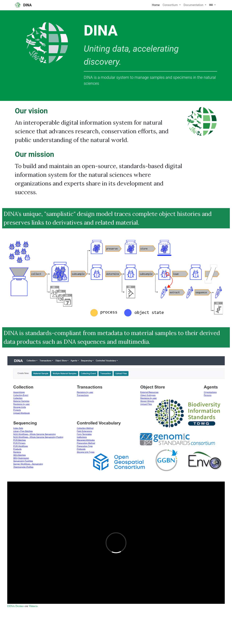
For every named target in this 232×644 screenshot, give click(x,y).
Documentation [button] (194, 5)
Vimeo (33, 606)
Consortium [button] (171, 5)
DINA (23, 5)
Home (156, 5)
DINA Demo (15, 606)
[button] (212, 5)
